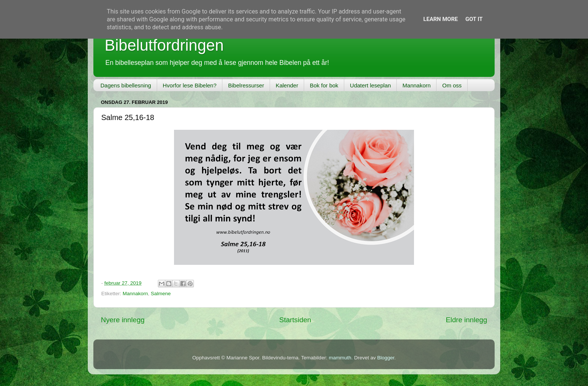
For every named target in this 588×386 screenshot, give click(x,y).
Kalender (287, 85)
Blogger (386, 358)
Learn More (441, 19)
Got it (474, 19)
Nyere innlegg (123, 320)
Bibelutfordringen (164, 45)
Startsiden (295, 320)
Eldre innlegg (466, 320)
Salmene (161, 294)
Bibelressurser (246, 85)
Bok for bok (324, 85)
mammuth (340, 358)
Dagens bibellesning (126, 85)
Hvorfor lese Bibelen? (190, 85)
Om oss (452, 85)
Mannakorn (416, 85)
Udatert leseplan (370, 85)
